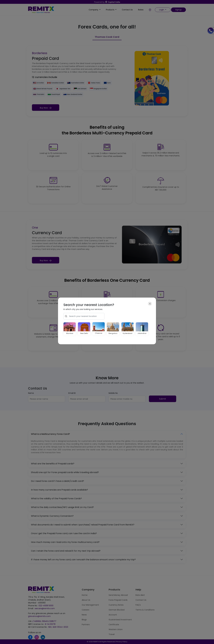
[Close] (150, 304)
